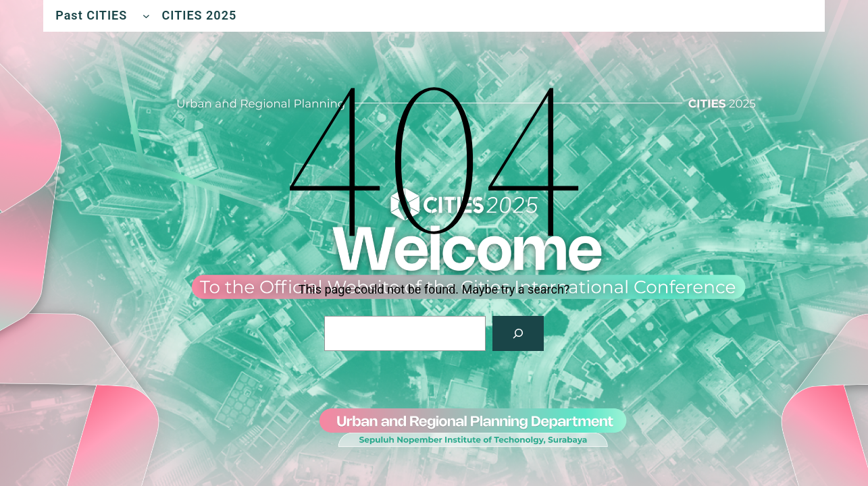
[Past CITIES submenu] (146, 16)
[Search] (518, 333)
